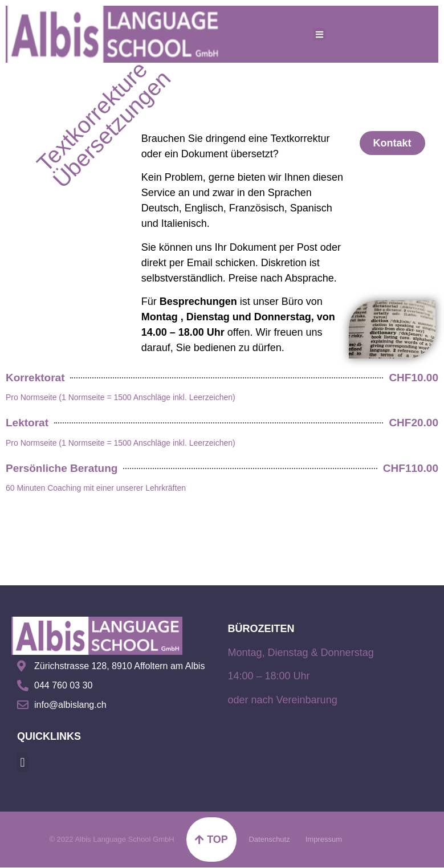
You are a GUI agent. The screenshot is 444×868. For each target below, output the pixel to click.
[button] (23, 762)
